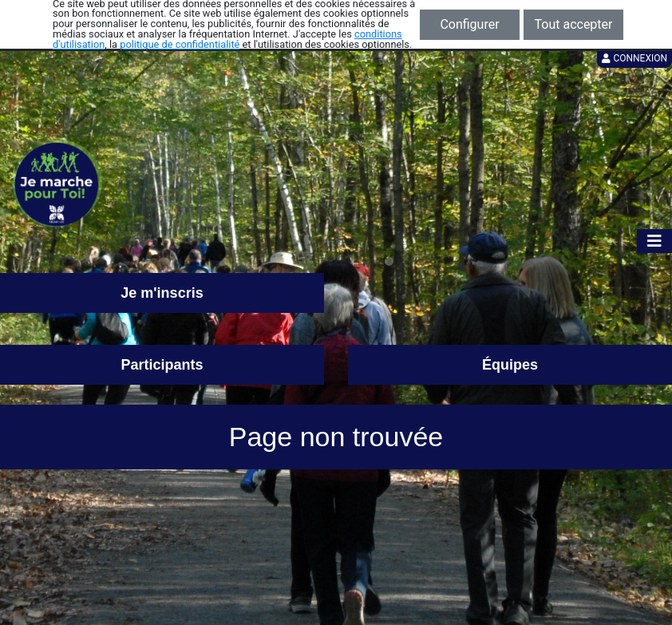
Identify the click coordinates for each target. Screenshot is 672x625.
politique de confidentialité (180, 44)
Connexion (634, 58)
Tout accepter (574, 24)
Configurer (469, 24)
